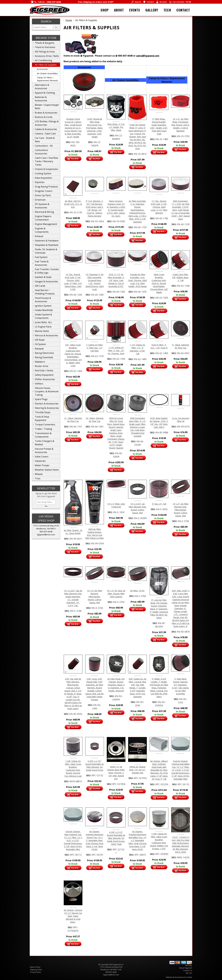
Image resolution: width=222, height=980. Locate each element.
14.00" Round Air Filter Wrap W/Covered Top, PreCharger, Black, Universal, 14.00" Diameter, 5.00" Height (95, 128)
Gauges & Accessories (46, 281)
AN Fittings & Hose (45, 52)
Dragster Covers (44, 191)
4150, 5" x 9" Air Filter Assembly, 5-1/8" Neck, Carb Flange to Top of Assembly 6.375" (116, 280)
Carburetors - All (44, 146)
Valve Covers (42, 457)
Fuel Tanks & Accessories (42, 263)
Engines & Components (42, 230)
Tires (38, 478)
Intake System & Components (43, 316)
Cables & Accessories (46, 129)
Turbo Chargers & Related (45, 443)
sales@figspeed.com (148, 56)
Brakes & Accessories (46, 113)
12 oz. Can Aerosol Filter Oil (181, 420)
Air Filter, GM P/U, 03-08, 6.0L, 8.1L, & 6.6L (73, 204)
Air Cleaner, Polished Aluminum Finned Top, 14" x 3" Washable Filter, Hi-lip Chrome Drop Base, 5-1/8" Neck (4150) (95, 840)
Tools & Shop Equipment (42, 418)
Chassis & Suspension (46, 169)
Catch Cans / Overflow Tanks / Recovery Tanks (46, 161)
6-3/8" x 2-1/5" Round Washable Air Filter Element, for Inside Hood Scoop (95, 766)
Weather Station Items (47, 470)
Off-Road (40, 340)
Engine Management (46, 224)
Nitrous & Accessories (46, 335)
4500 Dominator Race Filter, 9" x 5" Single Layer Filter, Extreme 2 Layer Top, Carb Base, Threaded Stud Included (138, 427)
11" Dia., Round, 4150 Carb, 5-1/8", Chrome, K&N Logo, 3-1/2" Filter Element (159, 207)
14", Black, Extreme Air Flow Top (95, 420)
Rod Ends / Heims (44, 370)
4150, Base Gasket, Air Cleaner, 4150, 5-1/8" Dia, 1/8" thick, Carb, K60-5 (159, 423)
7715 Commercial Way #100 (46, 526)
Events (135, 10)
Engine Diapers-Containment (43, 218)
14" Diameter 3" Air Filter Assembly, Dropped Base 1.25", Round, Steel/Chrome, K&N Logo (95, 282)
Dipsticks (40, 182)
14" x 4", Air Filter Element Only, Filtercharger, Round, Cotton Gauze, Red (181, 510)
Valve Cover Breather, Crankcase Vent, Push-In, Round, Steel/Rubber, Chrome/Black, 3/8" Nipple (159, 283)
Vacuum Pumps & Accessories (44, 450)
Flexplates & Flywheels (47, 245)
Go (56, 27)
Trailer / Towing (43, 429)
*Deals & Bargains (45, 43)
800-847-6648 (46, 532)
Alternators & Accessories (42, 87)
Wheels (39, 474)
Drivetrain (40, 200)
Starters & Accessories (47, 404)
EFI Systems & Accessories (42, 206)
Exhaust (39, 236)
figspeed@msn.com (46, 535)
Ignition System (43, 306)
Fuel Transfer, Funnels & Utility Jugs (47, 271)
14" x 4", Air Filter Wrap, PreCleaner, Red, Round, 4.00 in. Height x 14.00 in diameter (181, 125)
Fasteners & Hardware (47, 241)
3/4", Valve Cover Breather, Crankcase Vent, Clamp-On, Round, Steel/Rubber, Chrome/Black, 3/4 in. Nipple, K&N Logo (73, 355)
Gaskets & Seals (43, 277)
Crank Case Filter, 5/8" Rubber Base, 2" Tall (181, 277)
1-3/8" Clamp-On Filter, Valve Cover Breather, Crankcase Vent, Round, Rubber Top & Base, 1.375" (159, 841)
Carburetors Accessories (41, 152)
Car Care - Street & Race (45, 140)
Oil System (40, 344)
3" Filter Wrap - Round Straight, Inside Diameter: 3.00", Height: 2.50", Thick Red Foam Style (159, 126)
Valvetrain (40, 461)
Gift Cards (40, 286)
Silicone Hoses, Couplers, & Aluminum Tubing (47, 391)
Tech (167, 10)
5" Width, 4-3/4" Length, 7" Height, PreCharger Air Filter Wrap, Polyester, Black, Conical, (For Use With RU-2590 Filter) (159, 688)
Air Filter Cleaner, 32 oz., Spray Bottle (73, 532)
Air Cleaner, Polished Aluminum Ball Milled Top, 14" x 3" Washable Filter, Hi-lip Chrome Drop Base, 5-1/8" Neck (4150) (137, 840)
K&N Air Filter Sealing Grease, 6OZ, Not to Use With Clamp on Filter (95, 534)
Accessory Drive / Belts (47, 56)
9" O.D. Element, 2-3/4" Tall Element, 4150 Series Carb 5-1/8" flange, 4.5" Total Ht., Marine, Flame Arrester (95, 208)
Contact (183, 10)
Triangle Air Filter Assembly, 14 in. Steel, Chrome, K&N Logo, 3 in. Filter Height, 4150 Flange (138, 280)
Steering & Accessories (47, 408)
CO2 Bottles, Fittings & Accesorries (47, 123)
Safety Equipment (44, 375)
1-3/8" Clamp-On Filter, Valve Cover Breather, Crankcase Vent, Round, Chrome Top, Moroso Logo (73, 769)
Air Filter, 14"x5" (137, 591)
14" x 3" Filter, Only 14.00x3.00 (116, 505)
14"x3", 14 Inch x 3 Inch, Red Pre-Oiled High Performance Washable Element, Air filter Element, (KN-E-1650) (181, 845)
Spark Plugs (41, 399)
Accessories (42, 69)
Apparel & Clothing (45, 93)
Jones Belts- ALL (43, 322)
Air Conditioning (43, 60)
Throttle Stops (43, 412)
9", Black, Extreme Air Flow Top (181, 346)
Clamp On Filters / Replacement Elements (48, 79)
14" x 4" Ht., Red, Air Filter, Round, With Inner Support (116, 594)
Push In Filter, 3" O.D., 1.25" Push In (159, 346)
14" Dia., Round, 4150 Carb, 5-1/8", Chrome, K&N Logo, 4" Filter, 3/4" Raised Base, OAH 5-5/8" (73, 282)
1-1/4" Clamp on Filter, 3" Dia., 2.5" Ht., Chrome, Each (116, 350)
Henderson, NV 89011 (46, 529)
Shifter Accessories (45, 379)
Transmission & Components (43, 435)
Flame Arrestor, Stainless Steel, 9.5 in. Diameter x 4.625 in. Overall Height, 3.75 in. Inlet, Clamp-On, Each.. (116, 208)
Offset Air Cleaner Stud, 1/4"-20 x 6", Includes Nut (137, 770)
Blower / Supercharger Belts (47, 107)
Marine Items (42, 331)
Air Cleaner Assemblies (47, 73)
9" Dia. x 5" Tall (159, 504)
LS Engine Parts (43, 327)
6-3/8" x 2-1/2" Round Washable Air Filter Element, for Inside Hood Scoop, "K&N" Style (116, 838)
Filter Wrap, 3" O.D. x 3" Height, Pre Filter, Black (116, 127)
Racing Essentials (44, 357)
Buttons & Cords (44, 117)
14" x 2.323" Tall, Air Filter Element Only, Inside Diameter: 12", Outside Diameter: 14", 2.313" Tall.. (73, 598)
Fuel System (41, 257)
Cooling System (43, 173)
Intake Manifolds (44, 310)
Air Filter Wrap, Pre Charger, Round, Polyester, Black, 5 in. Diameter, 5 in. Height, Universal (116, 685)
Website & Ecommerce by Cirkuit (179, 977)
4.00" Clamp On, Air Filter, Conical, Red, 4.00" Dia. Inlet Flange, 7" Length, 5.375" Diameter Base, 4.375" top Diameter (137, 688)
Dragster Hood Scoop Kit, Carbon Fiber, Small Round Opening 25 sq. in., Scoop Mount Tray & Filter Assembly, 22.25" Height (73, 128)
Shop (105, 10)
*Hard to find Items (45, 47)
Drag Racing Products (46, 187)
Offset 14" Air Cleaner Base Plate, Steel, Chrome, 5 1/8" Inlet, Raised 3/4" (116, 773)
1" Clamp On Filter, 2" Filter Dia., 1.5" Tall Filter (95, 348)
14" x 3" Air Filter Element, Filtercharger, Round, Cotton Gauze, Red (95, 597)
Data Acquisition (43, 178)
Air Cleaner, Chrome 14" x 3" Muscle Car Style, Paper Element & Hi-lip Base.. (73, 916)
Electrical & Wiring (44, 212)
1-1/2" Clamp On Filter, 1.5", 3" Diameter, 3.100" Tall (137, 349)
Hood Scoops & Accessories (43, 300)
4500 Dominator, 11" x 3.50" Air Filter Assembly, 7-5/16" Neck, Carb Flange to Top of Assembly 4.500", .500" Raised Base (181, 210)
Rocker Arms (42, 366)
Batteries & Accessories (41, 99)
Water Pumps (42, 465)
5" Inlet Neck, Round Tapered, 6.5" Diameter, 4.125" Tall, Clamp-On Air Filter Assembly (181, 686)
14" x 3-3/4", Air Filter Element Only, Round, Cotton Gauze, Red (137, 508)
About (119, 10)
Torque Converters (45, 424)
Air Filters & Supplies (46, 65)
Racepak (39, 349)
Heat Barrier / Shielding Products (45, 292)
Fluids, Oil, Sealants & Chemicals (46, 251)
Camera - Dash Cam (45, 134)
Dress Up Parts (43, 195)
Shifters (39, 384)
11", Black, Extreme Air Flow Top (73, 420)
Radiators (40, 362)
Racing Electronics (44, 353)
